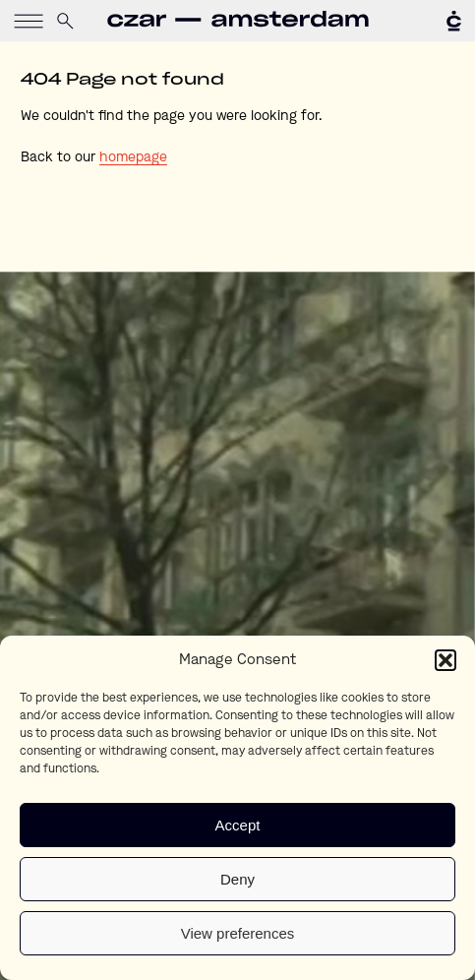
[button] (445, 660)
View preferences (238, 933)
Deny (237, 879)
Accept (238, 825)
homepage (133, 157)
